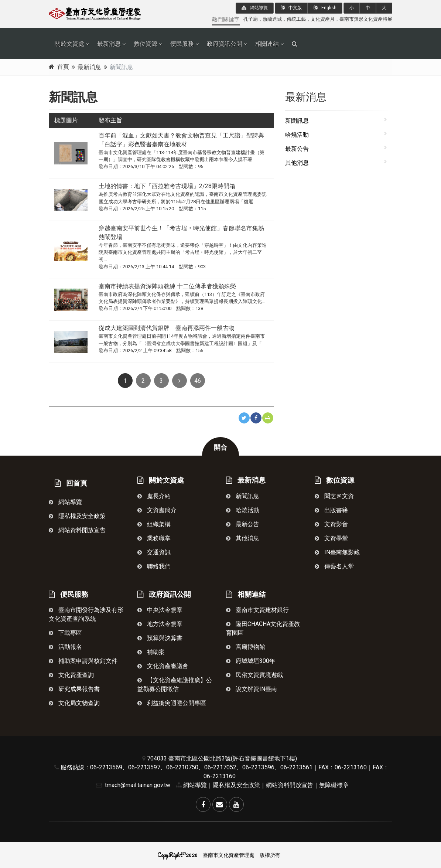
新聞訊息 (297, 121)
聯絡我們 (154, 566)
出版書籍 (331, 510)
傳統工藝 (296, 19)
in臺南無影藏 (337, 552)
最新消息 (109, 44)
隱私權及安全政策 (77, 516)
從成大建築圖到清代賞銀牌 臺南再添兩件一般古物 (167, 328)
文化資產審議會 (163, 666)
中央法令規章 (160, 610)
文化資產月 (323, 19)
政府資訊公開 (225, 44)
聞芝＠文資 (334, 496)
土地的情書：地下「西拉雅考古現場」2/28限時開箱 (167, 186)
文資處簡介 (157, 510)
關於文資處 (69, 44)
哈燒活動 (297, 135)
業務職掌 (154, 538)
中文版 (291, 8)
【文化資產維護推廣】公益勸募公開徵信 (175, 685)
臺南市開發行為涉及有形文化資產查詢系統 (86, 614)
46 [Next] (198, 381)
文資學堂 (331, 538)
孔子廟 (251, 19)
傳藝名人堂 (334, 566)
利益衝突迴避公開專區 (172, 703)
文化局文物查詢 (74, 703)
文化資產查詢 (71, 675)
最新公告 (297, 149)
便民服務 (182, 44)
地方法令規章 (160, 624)
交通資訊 (154, 552)
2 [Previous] (143, 381)
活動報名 (65, 647)
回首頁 (71, 483)
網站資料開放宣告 (77, 530)
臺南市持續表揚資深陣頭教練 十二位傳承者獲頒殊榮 (167, 286)
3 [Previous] (161, 381)
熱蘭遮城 (272, 19)
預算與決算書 (160, 638)
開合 (220, 447)
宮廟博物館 (246, 647)
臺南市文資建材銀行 (257, 610)
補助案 (151, 652)
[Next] (180, 381)
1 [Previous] (125, 381)
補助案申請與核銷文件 (83, 661)
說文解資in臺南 (252, 689)
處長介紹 (154, 496)
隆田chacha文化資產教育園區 (263, 628)
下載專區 (65, 633)
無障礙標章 (334, 785)
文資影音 (331, 524)
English (325, 8)
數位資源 (146, 44)
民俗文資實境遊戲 (254, 675)
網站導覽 (255, 8)
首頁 (63, 67)
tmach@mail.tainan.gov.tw (131, 785)
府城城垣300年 (251, 661)
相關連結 (267, 44)
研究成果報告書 (74, 689)
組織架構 (154, 524)
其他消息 (297, 163)
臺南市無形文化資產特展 (366, 19)
